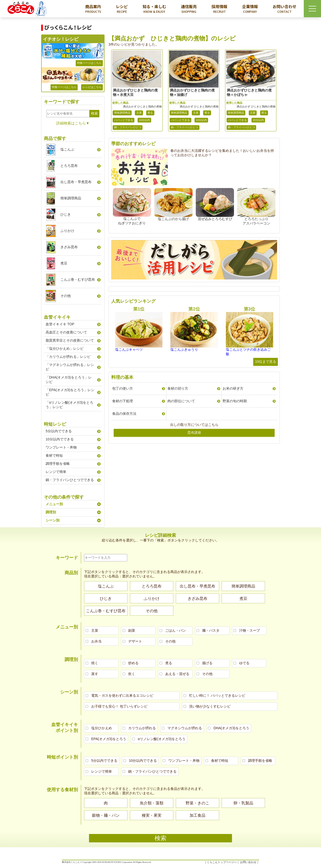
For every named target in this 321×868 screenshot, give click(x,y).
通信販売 (189, 9)
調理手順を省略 (58, 464)
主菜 (139, 113)
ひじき (66, 214)
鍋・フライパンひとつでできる (70, 480)
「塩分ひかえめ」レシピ (65, 348)
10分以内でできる (60, 439)
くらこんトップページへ (222, 862)
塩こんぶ (67, 149)
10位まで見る (266, 362)
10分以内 (145, 120)
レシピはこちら (92, 87)
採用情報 (219, 9)
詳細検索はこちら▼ (73, 123)
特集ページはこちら (89, 63)
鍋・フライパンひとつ (128, 127)
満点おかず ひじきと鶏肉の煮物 (142, 106)
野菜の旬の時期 (235, 401)
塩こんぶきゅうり (184, 349)
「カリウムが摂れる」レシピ (68, 357)
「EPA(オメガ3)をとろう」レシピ (70, 392)
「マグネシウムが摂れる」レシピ (70, 367)
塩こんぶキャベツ (129, 349)
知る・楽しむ (154, 9)
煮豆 (64, 263)
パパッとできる (124, 120)
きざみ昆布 (69, 247)
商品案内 (93, 9)
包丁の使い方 (123, 388)
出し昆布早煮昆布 (76, 182)
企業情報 (250, 9)
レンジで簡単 (56, 472)
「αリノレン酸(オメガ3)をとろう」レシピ (69, 405)
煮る (150, 113)
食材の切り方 (178, 388)
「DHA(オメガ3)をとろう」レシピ (69, 380)
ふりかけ (67, 231)
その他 (66, 296)
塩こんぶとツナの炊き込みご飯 (248, 352)
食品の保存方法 (124, 414)
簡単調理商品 (122, 113)
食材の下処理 (123, 401)
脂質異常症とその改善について (70, 340)
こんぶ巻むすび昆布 (78, 279)
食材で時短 (54, 455)
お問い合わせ (285, 9)
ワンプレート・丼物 (61, 447)
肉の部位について (181, 401)
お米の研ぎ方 (233, 388)
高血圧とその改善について (66, 332)
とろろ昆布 (69, 166)
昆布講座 (194, 433)
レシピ (122, 9)
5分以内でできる (59, 431)
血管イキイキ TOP (60, 324)
